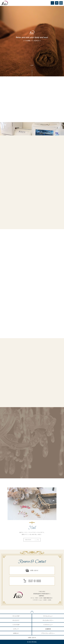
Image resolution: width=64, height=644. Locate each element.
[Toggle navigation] (61, 3)
